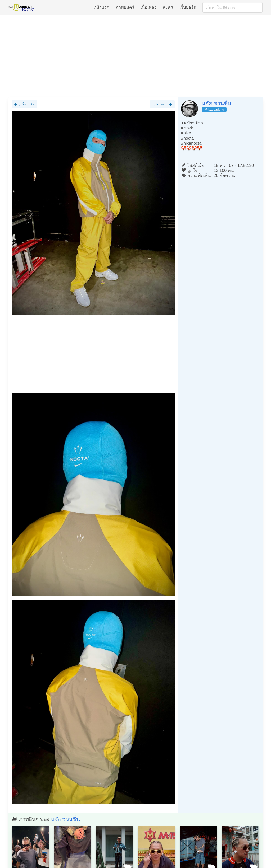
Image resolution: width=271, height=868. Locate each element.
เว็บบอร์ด (188, 7)
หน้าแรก (101, 7)
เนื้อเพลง (148, 7)
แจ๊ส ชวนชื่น (217, 104)
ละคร (168, 7)
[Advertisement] (135, 56)
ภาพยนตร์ (125, 7)
